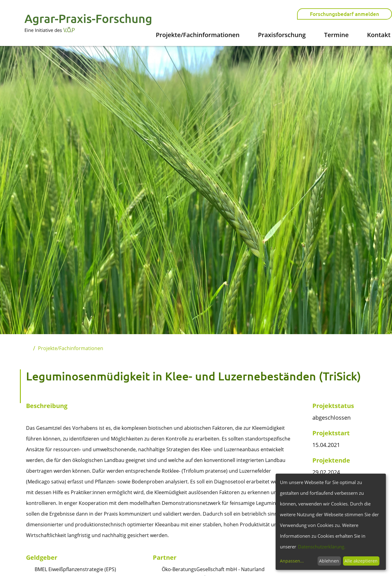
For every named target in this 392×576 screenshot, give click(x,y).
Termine (336, 35)
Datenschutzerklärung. (322, 547)
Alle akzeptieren (361, 561)
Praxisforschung (282, 35)
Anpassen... (292, 561)
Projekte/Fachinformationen (198, 35)
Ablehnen (329, 561)
